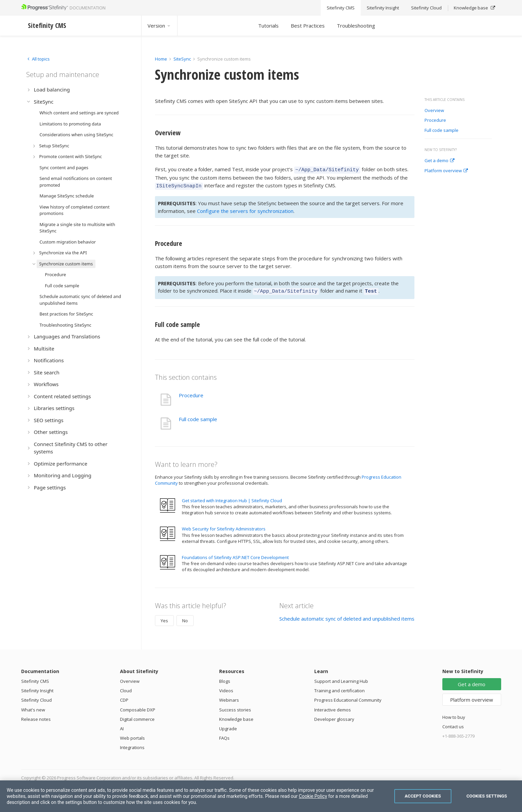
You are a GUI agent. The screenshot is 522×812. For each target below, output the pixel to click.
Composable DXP (138, 707)
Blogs (225, 678)
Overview (434, 111)
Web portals (132, 735)
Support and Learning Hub (341, 678)
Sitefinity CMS (35, 678)
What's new (33, 707)
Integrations (132, 744)
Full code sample (441, 131)
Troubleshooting (356, 26)
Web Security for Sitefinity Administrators (224, 526)
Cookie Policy (313, 796)
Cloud (126, 688)
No (185, 618)
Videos (226, 688)
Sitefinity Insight (37, 688)
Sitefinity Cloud (36, 697)
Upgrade (228, 726)
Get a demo (439, 161)
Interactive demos (333, 707)
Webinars (229, 697)
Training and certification (339, 688)
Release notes (36, 716)
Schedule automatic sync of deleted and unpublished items (347, 616)
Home (161, 59)
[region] (261, 796)
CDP (124, 697)
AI (122, 726)
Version (159, 26)
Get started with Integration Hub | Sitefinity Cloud (232, 497)
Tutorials (268, 26)
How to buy (454, 714)
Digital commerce (137, 716)
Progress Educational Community (348, 697)
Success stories (235, 707)
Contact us (453, 724)
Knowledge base (236, 716)
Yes (164, 618)
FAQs (224, 735)
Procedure (435, 120)
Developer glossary (334, 716)
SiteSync (182, 59)
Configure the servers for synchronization (245, 209)
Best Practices (308, 26)
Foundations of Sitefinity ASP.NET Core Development (235, 554)
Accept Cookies (423, 796)
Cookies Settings (487, 796)
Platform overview (446, 171)
